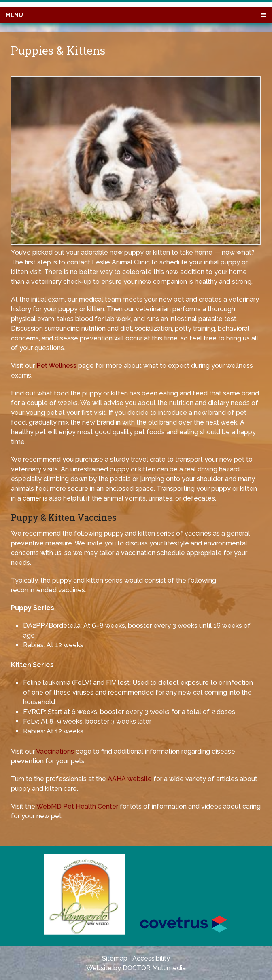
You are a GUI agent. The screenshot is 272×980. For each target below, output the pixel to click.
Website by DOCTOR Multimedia (136, 968)
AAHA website (130, 779)
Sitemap (115, 958)
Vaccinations (55, 751)
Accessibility (151, 958)
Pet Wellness (56, 366)
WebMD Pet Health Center (77, 806)
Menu (14, 15)
